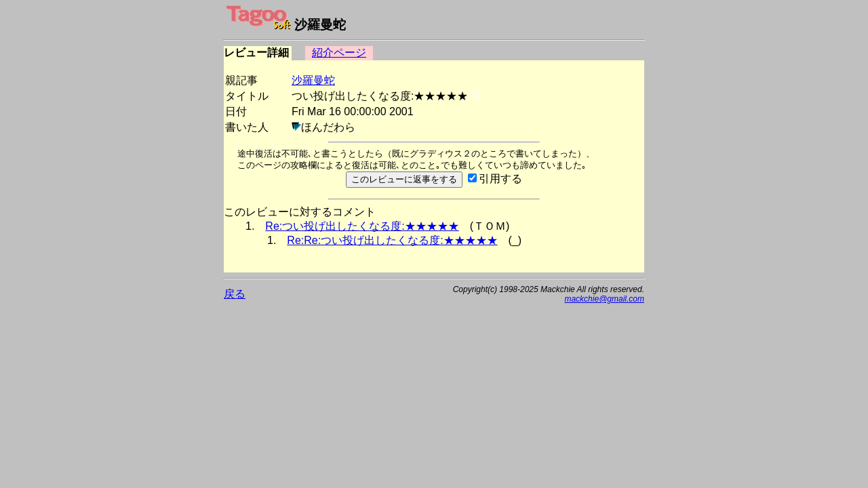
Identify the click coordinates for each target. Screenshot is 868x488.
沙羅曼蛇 (313, 80)
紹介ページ (339, 53)
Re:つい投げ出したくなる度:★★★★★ (362, 226)
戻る (235, 294)
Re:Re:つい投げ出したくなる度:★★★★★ (392, 240)
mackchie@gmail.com (604, 299)
